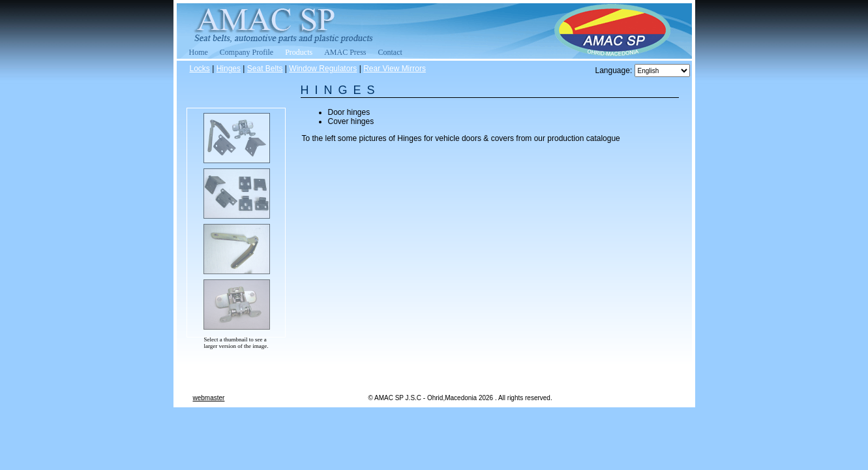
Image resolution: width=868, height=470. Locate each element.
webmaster (209, 398)
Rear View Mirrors (395, 69)
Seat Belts (265, 69)
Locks (200, 69)
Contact (390, 52)
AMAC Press (345, 52)
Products (299, 52)
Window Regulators (323, 69)
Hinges (229, 69)
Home (199, 52)
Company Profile (247, 52)
